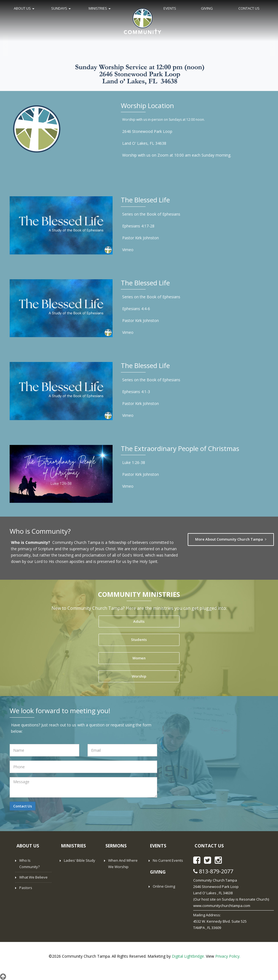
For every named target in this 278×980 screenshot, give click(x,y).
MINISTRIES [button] (100, 8)
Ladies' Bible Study (80, 860)
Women (139, 658)
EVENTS (170, 8)
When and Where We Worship (123, 864)
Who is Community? (29, 864)
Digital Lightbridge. (188, 956)
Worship (139, 676)
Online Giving (164, 886)
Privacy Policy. (228, 956)
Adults (139, 621)
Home (143, 21)
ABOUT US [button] (24, 8)
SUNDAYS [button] (61, 8)
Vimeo (128, 250)
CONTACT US (249, 8)
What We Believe (33, 877)
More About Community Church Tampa (231, 539)
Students (139, 640)
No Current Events (168, 860)
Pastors (26, 888)
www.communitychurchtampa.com (222, 906)
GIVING (207, 8)
